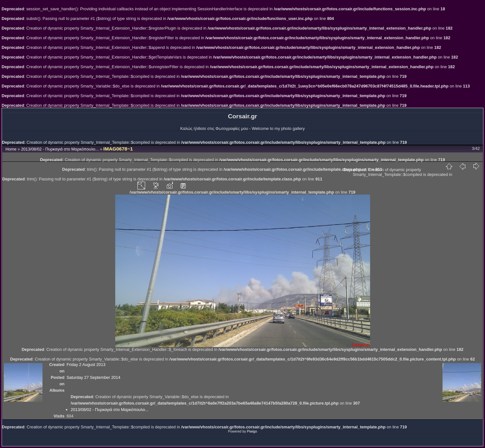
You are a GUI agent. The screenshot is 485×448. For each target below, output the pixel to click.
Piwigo (252, 431)
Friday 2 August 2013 (86, 365)
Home (11, 149)
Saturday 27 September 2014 (93, 377)
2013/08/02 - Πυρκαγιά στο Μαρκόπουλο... (60, 149)
